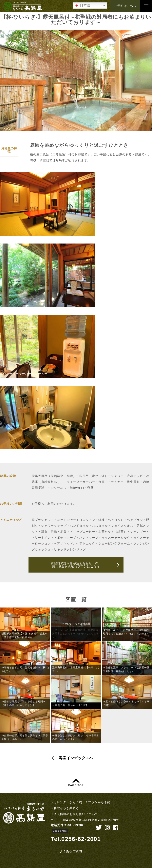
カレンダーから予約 (68, 802)
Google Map (60, 831)
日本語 (82, 6)
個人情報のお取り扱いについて (76, 814)
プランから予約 (99, 802)
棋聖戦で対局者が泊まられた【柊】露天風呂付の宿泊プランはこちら (76, 565)
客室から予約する (66, 808)
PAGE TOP (76, 785)
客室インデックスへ (76, 758)
